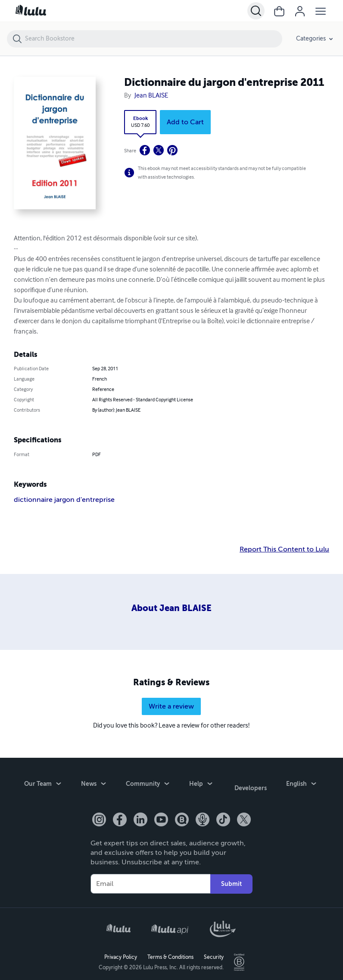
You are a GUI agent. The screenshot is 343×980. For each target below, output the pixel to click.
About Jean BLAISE (171, 608)
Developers (251, 786)
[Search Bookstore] (153, 39)
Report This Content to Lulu (284, 549)
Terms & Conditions (170, 952)
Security (214, 952)
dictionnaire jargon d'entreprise (64, 500)
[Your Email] (150, 879)
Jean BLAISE (151, 96)
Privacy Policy (121, 952)
